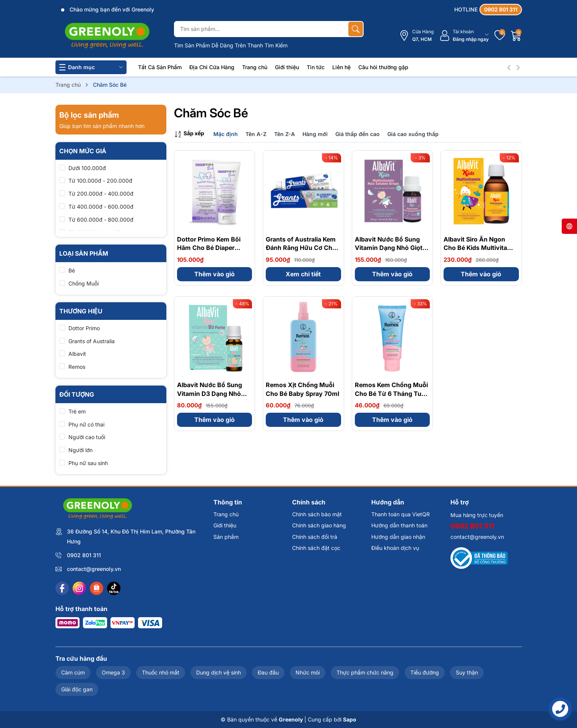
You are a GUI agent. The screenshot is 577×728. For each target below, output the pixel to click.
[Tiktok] (114, 588)
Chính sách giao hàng (319, 525)
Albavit (77, 354)
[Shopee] (97, 588)
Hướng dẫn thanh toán (399, 525)
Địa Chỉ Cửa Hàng (212, 67)
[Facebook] (62, 588)
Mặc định (226, 134)
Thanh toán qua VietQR (401, 514)
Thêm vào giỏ (215, 274)
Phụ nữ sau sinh (88, 463)
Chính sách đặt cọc (316, 548)
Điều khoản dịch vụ (395, 548)
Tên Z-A (284, 134)
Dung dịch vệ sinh (219, 672)
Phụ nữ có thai (86, 424)
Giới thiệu (287, 67)
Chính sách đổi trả (315, 537)
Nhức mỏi (308, 672)
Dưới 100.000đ (87, 168)
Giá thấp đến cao (358, 134)
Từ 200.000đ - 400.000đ (101, 194)
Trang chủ (255, 67)
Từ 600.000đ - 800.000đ (101, 220)
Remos (77, 367)
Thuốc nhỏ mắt (161, 672)
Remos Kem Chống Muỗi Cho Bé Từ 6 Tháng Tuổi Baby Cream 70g (391, 393)
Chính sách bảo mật (317, 514)
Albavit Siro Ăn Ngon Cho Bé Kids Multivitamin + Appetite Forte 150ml (481, 248)
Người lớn (80, 450)
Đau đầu (268, 672)
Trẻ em (77, 411)
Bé (72, 270)
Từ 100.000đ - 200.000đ (100, 181)
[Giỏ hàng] (516, 36)
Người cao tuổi (87, 437)
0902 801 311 (84, 555)
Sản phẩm (226, 537)
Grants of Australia (92, 341)
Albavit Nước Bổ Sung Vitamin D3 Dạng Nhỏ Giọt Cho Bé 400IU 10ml (213, 393)
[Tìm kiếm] (356, 29)
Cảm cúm (73, 672)
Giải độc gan (77, 689)
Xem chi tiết (303, 274)
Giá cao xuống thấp (413, 134)
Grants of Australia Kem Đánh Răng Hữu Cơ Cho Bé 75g (301, 248)
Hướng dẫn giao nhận (398, 537)
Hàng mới (315, 134)
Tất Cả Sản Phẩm (160, 67)
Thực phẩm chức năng (365, 672)
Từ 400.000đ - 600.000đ (101, 207)
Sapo (350, 719)
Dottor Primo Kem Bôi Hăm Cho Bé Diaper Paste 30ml (209, 248)
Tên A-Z (256, 134)
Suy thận (467, 672)
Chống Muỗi (84, 283)
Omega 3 (113, 672)
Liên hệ (341, 67)
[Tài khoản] (464, 36)
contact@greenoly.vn (94, 569)
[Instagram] (79, 588)
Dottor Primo (84, 328)
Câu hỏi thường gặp (383, 67)
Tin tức (316, 67)
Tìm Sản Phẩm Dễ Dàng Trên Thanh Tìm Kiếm (231, 45)
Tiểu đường (425, 672)
